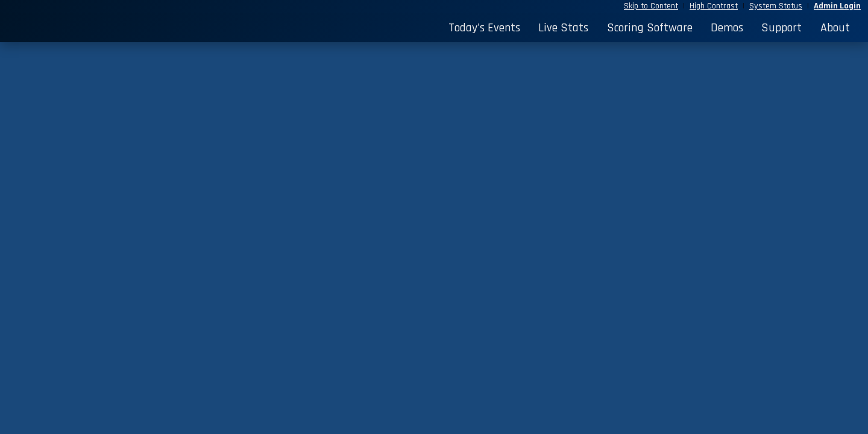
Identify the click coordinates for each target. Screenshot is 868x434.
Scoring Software (650, 28)
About (835, 28)
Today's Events (484, 28)
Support (782, 28)
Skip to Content (651, 6)
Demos (727, 28)
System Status (776, 6)
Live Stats (563, 28)
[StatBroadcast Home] (115, 28)
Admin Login (837, 6)
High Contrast (714, 6)
